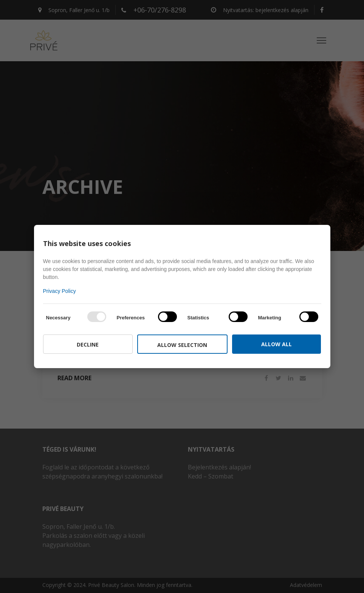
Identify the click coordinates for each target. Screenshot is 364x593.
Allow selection (182, 345)
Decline (88, 344)
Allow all (276, 344)
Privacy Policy (60, 291)
